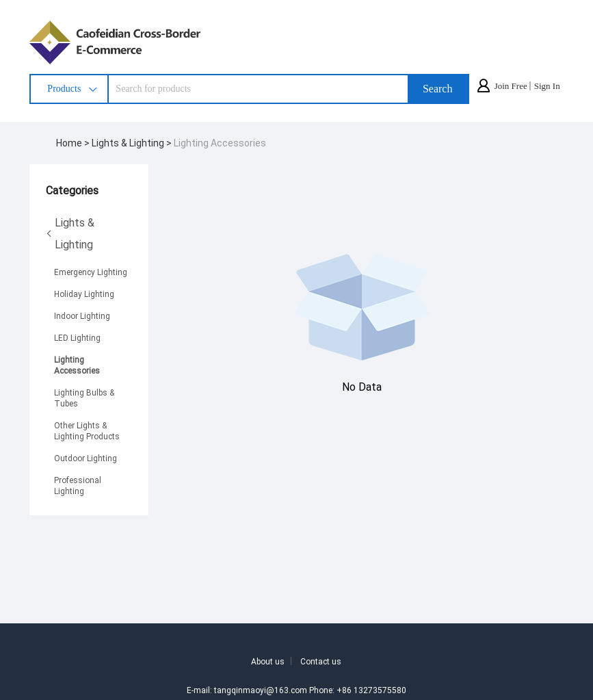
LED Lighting (77, 337)
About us (268, 661)
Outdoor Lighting (85, 458)
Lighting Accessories (220, 143)
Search (438, 89)
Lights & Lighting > (133, 143)
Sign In (547, 86)
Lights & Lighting (70, 233)
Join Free (511, 86)
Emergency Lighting (91, 272)
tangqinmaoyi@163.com (261, 690)
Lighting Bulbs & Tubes (84, 398)
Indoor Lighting (82, 315)
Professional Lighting (78, 485)
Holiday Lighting (84, 294)
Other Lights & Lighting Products (87, 430)
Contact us (321, 661)
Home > (74, 143)
